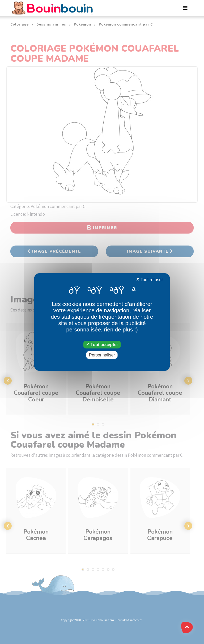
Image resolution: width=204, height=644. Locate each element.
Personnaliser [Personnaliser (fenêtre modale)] (102, 355)
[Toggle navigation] (185, 8)
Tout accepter (102, 345)
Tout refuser (150, 280)
